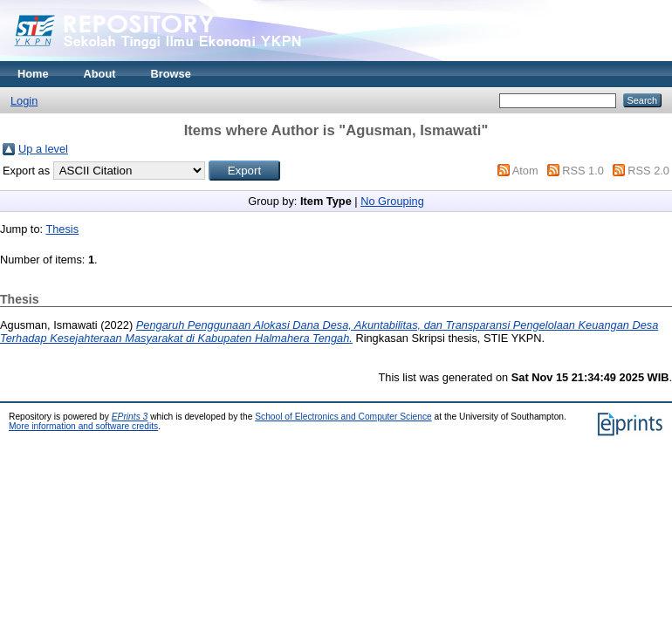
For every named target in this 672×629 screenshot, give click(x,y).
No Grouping (392, 201)
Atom (525, 171)
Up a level (43, 149)
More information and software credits (83, 426)
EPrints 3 (130, 417)
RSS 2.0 (648, 171)
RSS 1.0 (583, 171)
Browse (171, 74)
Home (33, 74)
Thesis (62, 229)
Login (24, 101)
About (100, 74)
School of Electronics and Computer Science (343, 417)
